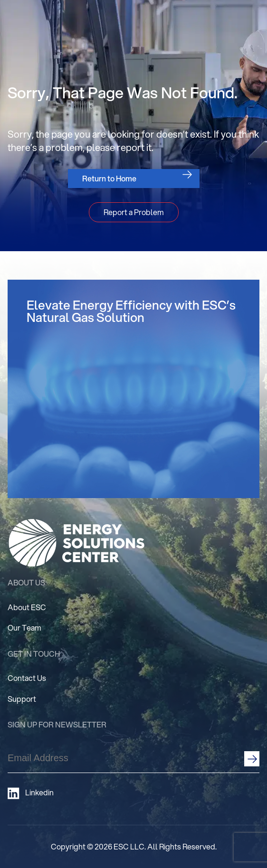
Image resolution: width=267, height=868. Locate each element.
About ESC (27, 607)
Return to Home (109, 178)
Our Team (24, 627)
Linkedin (31, 793)
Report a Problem (134, 212)
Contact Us (27, 678)
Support (22, 699)
